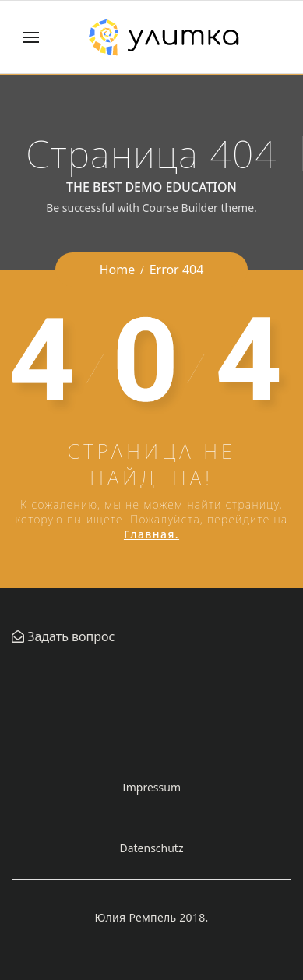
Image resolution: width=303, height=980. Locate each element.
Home (118, 270)
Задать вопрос (69, 636)
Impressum (151, 787)
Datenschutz (151, 848)
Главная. (151, 534)
